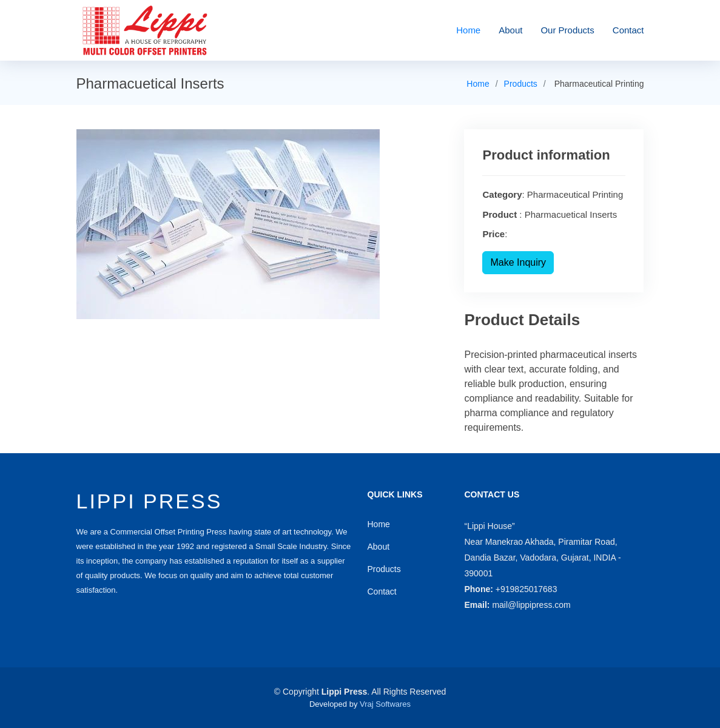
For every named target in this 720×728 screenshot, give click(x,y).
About (510, 30)
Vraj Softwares (385, 704)
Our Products (567, 30)
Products (521, 84)
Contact (628, 30)
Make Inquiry (518, 262)
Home (468, 30)
